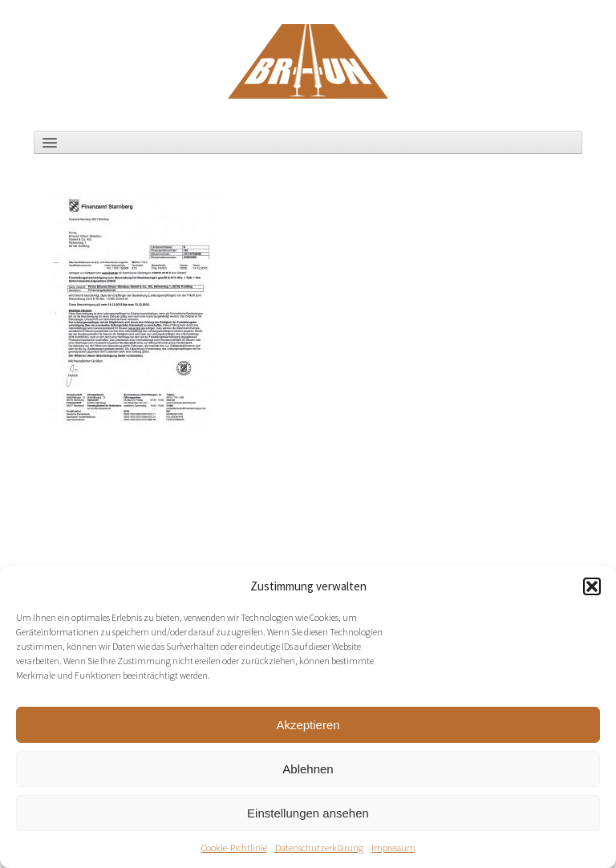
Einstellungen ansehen (308, 813)
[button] (592, 586)
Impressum (393, 848)
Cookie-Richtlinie (234, 848)
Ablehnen (308, 769)
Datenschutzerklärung (319, 848)
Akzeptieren (308, 725)
